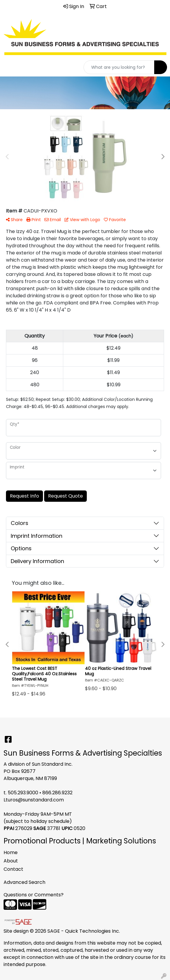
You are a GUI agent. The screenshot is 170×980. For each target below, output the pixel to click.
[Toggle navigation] (9, 67)
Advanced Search (24, 882)
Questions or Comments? (34, 895)
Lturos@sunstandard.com (34, 800)
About (11, 861)
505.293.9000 (23, 793)
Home (11, 852)
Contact (13, 869)
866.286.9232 (57, 793)
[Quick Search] (119, 67)
